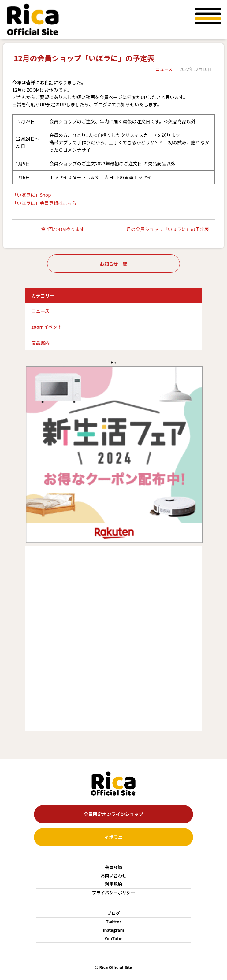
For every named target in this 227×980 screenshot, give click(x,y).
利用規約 (113, 884)
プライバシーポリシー (114, 893)
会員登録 (113, 867)
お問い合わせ (114, 875)
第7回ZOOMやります (63, 229)
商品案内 (40, 343)
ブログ (113, 913)
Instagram (113, 930)
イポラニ (113, 837)
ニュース (164, 69)
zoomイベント (47, 327)
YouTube (114, 938)
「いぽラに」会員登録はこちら (44, 203)
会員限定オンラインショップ (113, 814)
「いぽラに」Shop (32, 195)
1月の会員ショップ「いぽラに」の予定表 (166, 229)
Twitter (113, 922)
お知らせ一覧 (113, 264)
